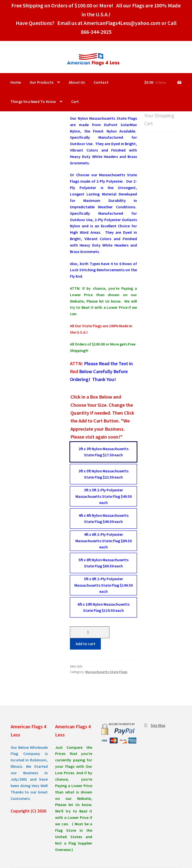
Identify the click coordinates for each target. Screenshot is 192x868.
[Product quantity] (90, 632)
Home (16, 82)
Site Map (158, 725)
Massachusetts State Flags (106, 672)
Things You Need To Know (33, 101)
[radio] (103, 452)
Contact (101, 82)
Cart (75, 101)
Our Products (42, 82)
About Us (77, 82)
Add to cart (85, 644)
